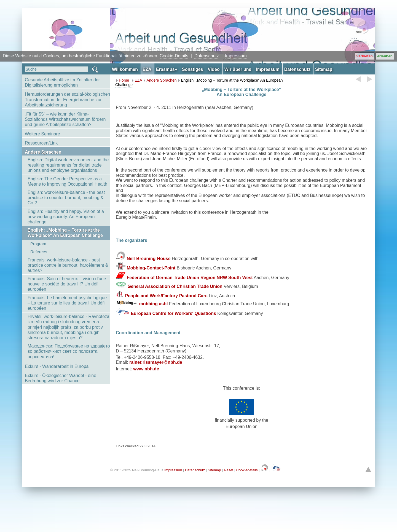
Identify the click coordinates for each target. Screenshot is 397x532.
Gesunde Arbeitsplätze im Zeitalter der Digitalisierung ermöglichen (62, 82)
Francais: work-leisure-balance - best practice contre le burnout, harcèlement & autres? (68, 265)
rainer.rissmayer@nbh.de (156, 362)
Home (124, 80)
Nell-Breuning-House (148, 259)
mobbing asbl (153, 304)
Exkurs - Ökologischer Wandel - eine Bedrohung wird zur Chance (61, 378)
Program (38, 244)
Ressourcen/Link (41, 143)
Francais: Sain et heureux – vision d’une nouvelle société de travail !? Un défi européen (67, 284)
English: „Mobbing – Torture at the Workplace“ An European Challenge (65, 233)
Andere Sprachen (43, 152)
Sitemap (214, 470)
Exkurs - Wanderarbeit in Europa (57, 366)
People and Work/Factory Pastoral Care (166, 296)
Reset (229, 470)
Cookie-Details (174, 56)
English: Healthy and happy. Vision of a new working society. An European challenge (66, 217)
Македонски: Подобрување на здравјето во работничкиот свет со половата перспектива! (69, 351)
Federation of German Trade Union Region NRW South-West (190, 277)
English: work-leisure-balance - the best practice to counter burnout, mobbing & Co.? (66, 198)
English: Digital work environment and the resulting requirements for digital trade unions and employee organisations (68, 165)
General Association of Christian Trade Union (175, 286)
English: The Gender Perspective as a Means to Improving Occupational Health (67, 181)
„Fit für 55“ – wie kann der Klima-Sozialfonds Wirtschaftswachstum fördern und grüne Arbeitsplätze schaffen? (65, 119)
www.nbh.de (146, 369)
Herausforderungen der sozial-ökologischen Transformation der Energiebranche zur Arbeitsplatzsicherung (68, 99)
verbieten (365, 56)
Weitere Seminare (42, 134)
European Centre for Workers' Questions (173, 313)
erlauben (385, 56)
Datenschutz (207, 56)
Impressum (236, 56)
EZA (138, 80)
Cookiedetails (247, 470)
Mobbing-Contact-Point (151, 268)
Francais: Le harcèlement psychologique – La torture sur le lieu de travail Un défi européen (67, 303)
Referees (39, 252)
